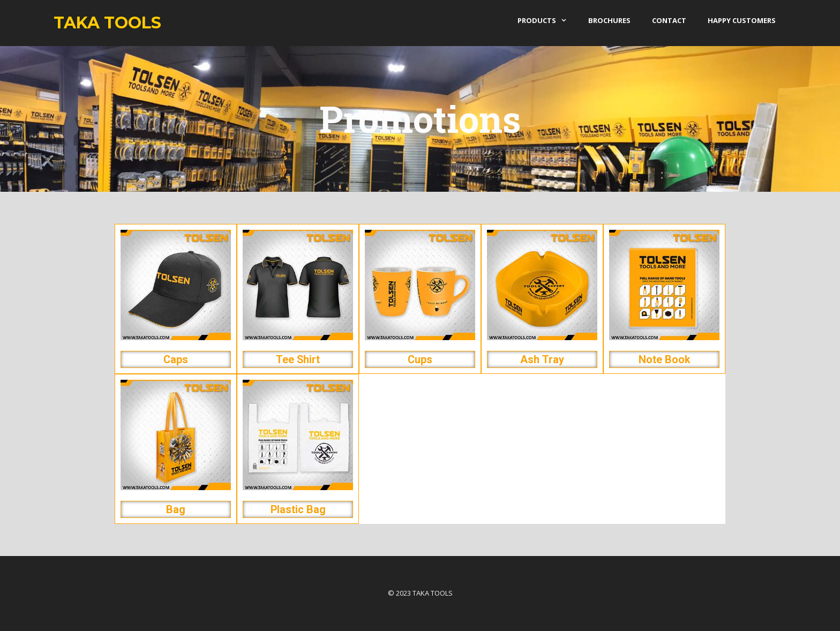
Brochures (609, 20)
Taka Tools (107, 23)
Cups (420, 359)
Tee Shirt (298, 359)
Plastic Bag (298, 509)
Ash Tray (542, 359)
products (547, 20)
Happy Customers (742, 20)
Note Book (664, 359)
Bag (176, 509)
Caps (176, 359)
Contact (669, 20)
